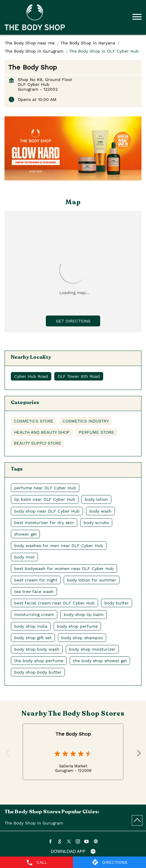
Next (138, 753)
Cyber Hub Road (31, 376)
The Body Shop (73, 734)
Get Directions (73, 321)
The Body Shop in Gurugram (34, 823)
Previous (8, 753)
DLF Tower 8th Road (79, 376)
